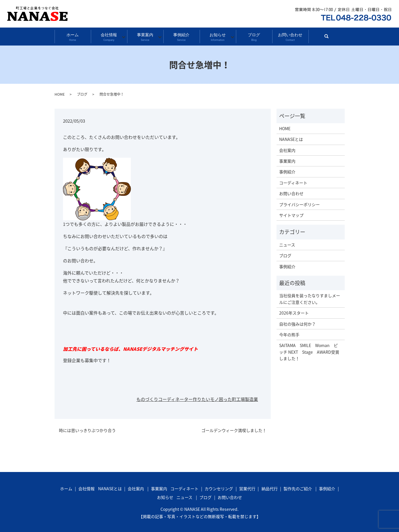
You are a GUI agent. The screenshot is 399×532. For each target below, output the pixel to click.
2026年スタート (294, 311)
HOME (60, 92)
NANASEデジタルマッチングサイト (160, 347)
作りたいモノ (206, 397)
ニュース (287, 243)
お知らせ (217, 36)
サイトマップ (291, 213)
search (329, 37)
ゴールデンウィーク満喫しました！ (234, 428)
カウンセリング (219, 487)
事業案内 (145, 36)
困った (225, 397)
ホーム (72, 36)
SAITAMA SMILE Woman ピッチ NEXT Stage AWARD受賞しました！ (309, 350)
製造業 (251, 397)
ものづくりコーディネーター (165, 397)
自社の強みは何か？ (297, 322)
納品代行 (270, 487)
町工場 (238, 397)
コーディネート (293, 181)
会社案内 (287, 148)
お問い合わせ (290, 36)
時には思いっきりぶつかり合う (87, 428)
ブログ (254, 36)
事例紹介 (181, 36)
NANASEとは (291, 137)
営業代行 (247, 487)
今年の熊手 (289, 333)
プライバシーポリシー (299, 202)
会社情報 (109, 36)
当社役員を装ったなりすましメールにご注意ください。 (310, 297)
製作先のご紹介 (298, 487)
